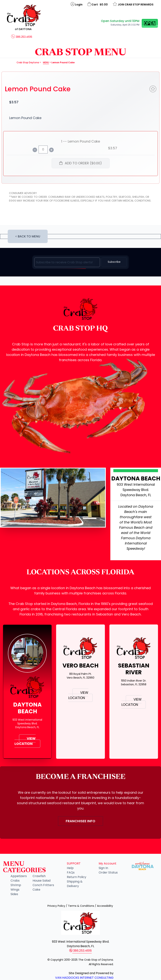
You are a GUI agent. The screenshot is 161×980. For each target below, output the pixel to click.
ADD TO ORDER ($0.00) (81, 163)
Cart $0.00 (98, 4)
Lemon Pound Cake (38, 89)
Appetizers (19, 876)
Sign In (103, 868)
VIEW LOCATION (25, 741)
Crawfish (39, 876)
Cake (36, 890)
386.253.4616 (22, 37)
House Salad (42, 881)
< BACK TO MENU (28, 236)
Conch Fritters (43, 885)
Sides (14, 894)
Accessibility (105, 906)
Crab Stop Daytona (28, 62)
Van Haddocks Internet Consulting (84, 978)
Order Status (108, 872)
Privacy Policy (56, 906)
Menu (46, 62)
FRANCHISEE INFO (80, 821)
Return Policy (77, 877)
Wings (15, 890)
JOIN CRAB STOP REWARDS (133, 4)
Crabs (15, 881)
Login (77, 4)
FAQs (71, 872)
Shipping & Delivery (75, 884)
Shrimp (16, 885)
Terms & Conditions (81, 906)
